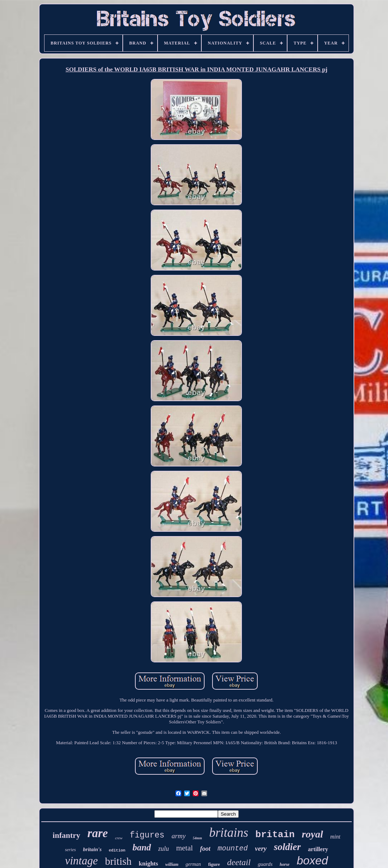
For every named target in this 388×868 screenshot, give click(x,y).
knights (149, 864)
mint (335, 837)
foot (205, 849)
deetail (239, 862)
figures (147, 835)
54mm (197, 838)
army (179, 836)
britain (275, 835)
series (70, 850)
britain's (92, 849)
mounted (233, 848)
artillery (318, 849)
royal (312, 834)
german (193, 864)
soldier (287, 847)
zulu (164, 849)
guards (265, 864)
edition (117, 850)
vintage (81, 861)
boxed (312, 860)
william (172, 864)
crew (119, 838)
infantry (67, 835)
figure (214, 864)
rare (98, 833)
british (118, 861)
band (142, 847)
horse (284, 864)
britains (229, 833)
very (261, 848)
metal (185, 848)
